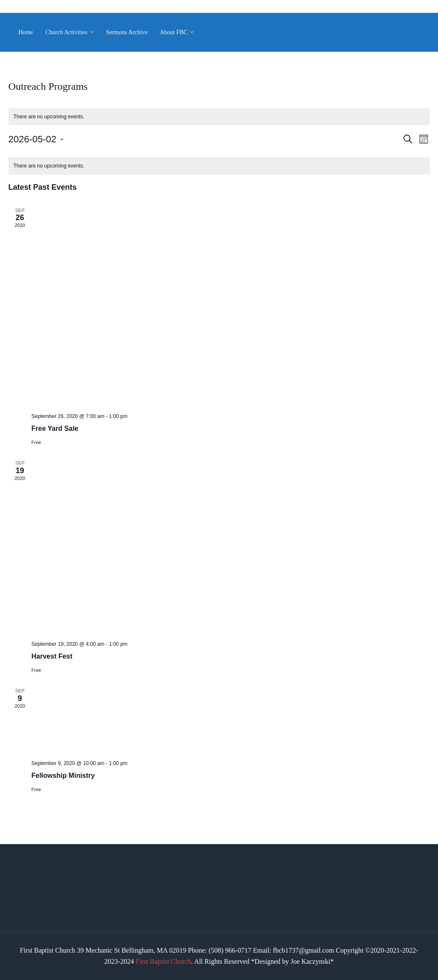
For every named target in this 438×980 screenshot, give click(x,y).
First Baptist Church (164, 961)
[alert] (219, 117)
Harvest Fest (52, 656)
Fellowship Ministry (63, 775)
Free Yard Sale (55, 428)
